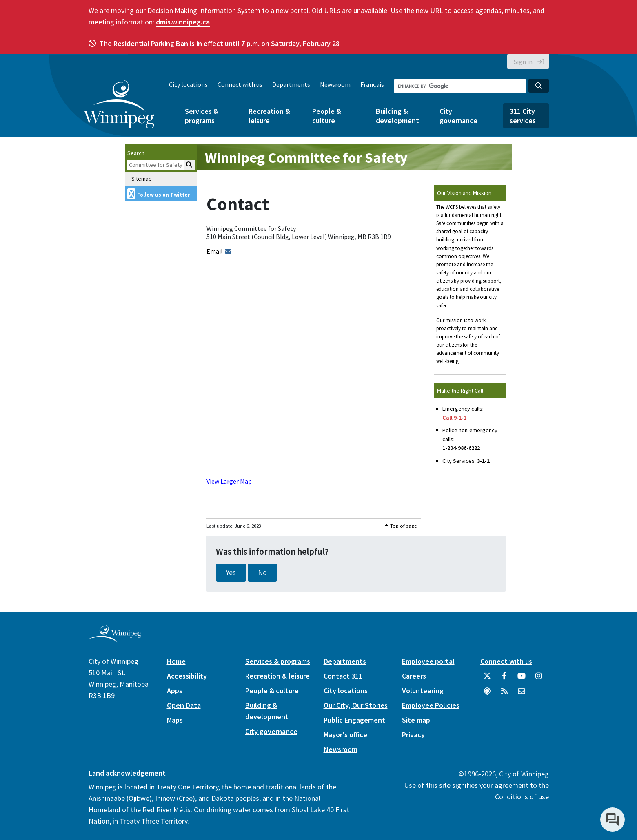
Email (215, 251)
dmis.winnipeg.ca (183, 22)
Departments (291, 84)
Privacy (413, 735)
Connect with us (240, 84)
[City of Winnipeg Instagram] (539, 679)
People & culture (327, 116)
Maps (175, 720)
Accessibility (187, 676)
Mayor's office (345, 735)
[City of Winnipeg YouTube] (522, 679)
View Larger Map (229, 481)
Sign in (523, 62)
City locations (188, 84)
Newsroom (335, 84)
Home (176, 661)
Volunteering (423, 691)
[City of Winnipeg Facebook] (504, 679)
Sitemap (142, 179)
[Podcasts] (487, 694)
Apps (175, 691)
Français (372, 84)
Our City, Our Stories (356, 705)
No (262, 573)
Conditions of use (522, 797)
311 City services (523, 116)
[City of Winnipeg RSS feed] (504, 694)
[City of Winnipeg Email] (522, 694)
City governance (458, 116)
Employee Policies (431, 705)
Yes (231, 573)
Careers (414, 676)
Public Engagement (354, 720)
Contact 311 (343, 676)
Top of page (403, 526)
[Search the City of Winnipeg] (460, 86)
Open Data (184, 705)
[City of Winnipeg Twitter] (487, 679)
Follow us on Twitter (163, 195)
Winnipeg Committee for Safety (306, 158)
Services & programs (202, 116)
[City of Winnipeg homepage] (115, 639)
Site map (416, 720)
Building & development (397, 116)
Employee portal (428, 661)
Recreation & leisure (269, 116)
